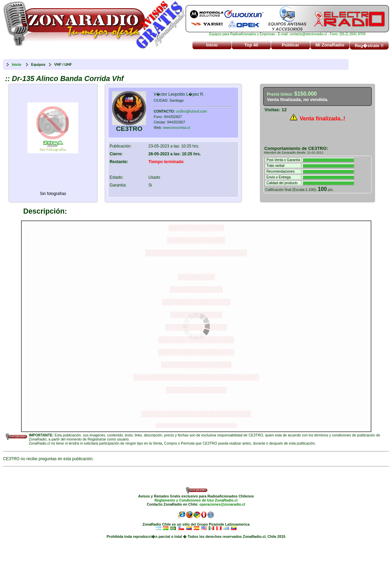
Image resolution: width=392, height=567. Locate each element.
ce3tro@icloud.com (191, 111)
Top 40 (251, 45)
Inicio (212, 45)
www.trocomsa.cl (177, 128)
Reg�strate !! (369, 46)
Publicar (291, 45)
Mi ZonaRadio (330, 45)
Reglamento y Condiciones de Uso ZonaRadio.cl (196, 500)
